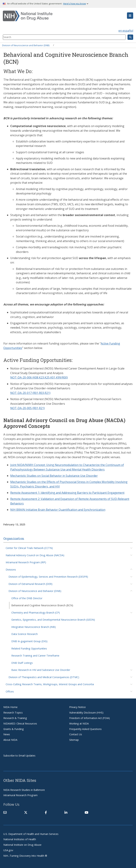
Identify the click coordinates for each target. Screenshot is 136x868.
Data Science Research (25, 634)
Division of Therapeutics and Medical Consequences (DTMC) (44, 677)
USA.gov (8, 850)
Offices (10, 691)
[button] (130, 16)
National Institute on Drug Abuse (22, 845)
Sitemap (74, 740)
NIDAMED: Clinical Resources (20, 724)
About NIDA (10, 740)
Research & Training (15, 718)
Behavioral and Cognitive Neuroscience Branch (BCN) (42, 605)
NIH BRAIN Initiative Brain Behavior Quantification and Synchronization (58, 510)
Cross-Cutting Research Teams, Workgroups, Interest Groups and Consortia (50, 684)
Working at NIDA (79, 724)
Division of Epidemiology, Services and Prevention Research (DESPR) (48, 577)
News (7, 734)
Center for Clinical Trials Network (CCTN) (29, 548)
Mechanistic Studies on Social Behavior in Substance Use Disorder (54, 476)
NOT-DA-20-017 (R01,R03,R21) (30, 393)
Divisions (11, 570)
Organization (14, 538)
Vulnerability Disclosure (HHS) (86, 713)
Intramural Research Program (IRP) (26, 562)
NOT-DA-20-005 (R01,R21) (28, 408)
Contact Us (76, 734)
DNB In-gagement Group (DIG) (29, 641)
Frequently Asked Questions (85, 729)
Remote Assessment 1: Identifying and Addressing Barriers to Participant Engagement (67, 493)
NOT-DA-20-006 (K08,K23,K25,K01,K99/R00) (39, 377)
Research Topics (13, 713)
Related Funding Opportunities (29, 648)
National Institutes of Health (20, 839)
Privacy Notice (77, 707)
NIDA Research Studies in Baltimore (24, 790)
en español (126, 31)
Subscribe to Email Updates (19, 756)
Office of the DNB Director (27, 598)
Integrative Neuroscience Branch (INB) (34, 627)
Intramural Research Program (20, 795)
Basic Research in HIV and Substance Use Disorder (41, 670)
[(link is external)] (26, 812)
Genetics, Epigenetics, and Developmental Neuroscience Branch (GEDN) (53, 620)
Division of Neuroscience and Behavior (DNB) (26, 45)
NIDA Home (10, 707)
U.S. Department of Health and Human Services (31, 834)
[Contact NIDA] (5, 812)
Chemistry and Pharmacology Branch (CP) (36, 613)
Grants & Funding (14, 729)
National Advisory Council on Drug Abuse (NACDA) (35, 555)
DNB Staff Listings (22, 663)
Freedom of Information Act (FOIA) (90, 718)
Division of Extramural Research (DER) (30, 584)
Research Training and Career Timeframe (35, 656)
